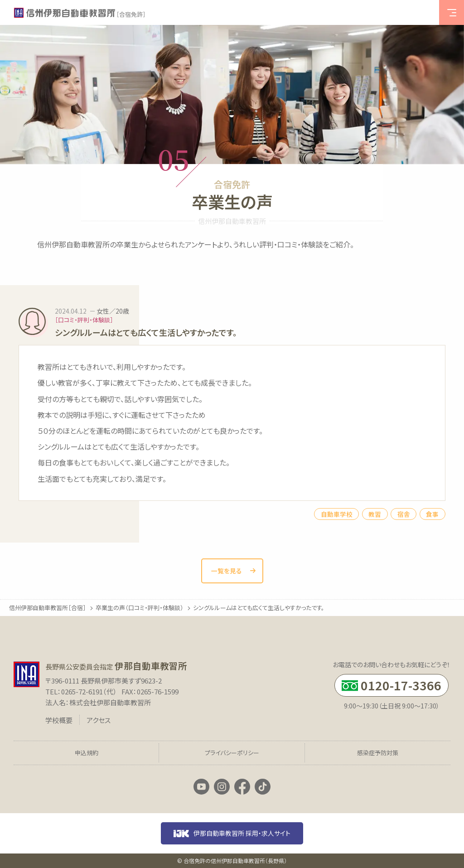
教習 (375, 514)
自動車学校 (337, 514)
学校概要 (59, 720)
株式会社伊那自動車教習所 (110, 702)
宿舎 (404, 514)
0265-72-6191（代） (89, 691)
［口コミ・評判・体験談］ (84, 320)
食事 (432, 514)
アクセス (99, 720)
